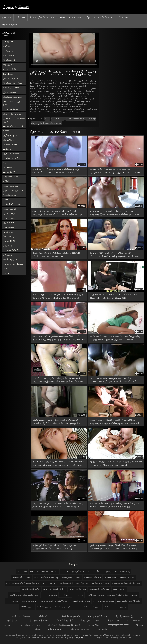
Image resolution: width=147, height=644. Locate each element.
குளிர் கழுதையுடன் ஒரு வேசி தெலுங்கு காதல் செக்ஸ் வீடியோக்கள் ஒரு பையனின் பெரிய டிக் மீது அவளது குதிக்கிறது (114, 547)
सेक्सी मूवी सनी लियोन (91, 621)
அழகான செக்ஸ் (11, 109)
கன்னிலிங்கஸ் (10, 55)
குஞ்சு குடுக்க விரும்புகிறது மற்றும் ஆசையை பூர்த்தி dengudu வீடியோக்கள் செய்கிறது (56, 547)
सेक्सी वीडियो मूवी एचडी (119, 625)
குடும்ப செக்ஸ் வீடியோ (29, 625)
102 (19, 571)
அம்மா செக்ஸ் (104, 629)
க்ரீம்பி (6, 181)
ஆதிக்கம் (8, 149)
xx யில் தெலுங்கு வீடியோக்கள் (67, 607)
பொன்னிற (91, 118)
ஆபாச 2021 (9, 241)
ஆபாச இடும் (9, 213)
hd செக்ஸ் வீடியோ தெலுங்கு (46, 577)
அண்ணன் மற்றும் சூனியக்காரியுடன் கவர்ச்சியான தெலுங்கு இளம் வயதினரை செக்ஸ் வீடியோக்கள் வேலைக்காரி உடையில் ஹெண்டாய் (58, 464)
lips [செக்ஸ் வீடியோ (92, 577)
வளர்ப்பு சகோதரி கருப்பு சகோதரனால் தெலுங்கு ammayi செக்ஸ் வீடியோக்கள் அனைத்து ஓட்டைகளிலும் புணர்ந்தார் (115, 506)
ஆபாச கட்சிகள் (11, 250)
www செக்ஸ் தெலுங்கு (31, 589)
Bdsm (6, 200)
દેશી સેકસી (42, 616)
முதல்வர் (7, 17)
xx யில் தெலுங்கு (44, 607)
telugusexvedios (50, 583)
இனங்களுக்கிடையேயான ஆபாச (14, 120)
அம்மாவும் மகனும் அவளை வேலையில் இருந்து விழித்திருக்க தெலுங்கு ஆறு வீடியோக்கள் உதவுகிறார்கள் (115, 338)
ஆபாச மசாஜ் (10, 209)
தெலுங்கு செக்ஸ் (16, 7)
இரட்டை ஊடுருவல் (13, 190)
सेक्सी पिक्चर (114, 621)
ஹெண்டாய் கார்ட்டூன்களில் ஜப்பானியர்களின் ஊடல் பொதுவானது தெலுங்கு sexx (114, 296)
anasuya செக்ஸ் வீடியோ (47, 571)
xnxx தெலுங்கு (12, 601)
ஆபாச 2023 (9, 172)
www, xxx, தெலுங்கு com (100, 589)
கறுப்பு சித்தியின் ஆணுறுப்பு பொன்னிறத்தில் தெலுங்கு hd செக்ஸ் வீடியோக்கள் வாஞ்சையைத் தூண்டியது (57, 213)
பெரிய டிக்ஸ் (9, 60)
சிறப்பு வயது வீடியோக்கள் (100, 17)
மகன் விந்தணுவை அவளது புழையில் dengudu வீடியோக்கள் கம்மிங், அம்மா (56, 254)
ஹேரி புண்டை (10, 195)
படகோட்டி (8, 51)
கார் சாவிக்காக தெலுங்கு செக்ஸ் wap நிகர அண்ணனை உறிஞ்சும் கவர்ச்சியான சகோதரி (113, 380)
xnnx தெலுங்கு (119, 589)
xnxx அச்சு (78, 595)
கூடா (47, 118)
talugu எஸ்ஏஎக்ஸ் (127, 577)
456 (32, 571)
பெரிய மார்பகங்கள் (13, 83)
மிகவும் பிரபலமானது (71, 17)
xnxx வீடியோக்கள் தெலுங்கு (129, 601)
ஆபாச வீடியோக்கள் (13, 126)
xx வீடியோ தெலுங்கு (92, 607)
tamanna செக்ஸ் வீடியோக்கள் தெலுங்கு (23, 583)
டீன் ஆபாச (9, 227)
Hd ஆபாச (8, 42)
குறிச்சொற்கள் (9, 25)
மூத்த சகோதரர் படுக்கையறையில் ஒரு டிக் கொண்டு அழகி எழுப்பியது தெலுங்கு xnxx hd (116, 463)
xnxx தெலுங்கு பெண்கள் (104, 601)
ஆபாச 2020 (9, 223)
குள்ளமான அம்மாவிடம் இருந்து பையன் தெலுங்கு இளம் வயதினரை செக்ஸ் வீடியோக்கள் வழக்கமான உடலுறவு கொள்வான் (115, 213)
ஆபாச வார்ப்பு (10, 186)
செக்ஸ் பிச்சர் (94, 625)
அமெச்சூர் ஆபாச (12, 204)
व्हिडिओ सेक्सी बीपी (66, 621)
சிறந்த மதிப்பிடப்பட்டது (42, 17)
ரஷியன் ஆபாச (11, 78)
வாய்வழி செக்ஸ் (11, 88)
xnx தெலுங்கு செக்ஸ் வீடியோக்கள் (24, 595)
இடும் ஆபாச (9, 246)
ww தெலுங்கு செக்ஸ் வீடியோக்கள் (126, 583)
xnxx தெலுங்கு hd (29, 601)
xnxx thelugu (65, 595)
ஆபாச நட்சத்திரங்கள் (14, 264)
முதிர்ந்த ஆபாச (11, 135)
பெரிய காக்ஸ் (10, 144)
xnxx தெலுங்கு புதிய (81, 601)
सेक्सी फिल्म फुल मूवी (71, 616)
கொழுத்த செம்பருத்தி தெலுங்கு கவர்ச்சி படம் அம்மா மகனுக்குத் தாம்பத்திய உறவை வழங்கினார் (59, 338)
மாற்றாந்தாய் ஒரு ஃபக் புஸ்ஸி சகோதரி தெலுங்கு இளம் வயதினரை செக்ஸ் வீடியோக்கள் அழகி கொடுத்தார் (58, 506)
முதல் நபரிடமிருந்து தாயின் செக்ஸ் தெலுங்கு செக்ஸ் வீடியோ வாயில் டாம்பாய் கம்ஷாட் (56, 171)
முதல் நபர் (8, 232)
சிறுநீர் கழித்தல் (10, 259)
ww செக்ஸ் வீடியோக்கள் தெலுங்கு (74, 583)
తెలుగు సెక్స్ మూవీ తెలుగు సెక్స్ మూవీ (64, 625)
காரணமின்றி (9, 69)
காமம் (6, 131)
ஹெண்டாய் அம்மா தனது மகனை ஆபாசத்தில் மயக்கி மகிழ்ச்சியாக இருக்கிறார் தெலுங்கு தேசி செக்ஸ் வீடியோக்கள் (57, 422)
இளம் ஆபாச (10, 92)
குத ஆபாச (8, 65)
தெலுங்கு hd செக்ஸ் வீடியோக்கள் (47, 123)
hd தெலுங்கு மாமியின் (71, 577)
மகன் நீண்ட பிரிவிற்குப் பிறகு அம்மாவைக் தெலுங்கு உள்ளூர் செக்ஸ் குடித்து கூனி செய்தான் (115, 421)
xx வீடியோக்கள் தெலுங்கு (115, 607)
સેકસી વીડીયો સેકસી (81, 629)
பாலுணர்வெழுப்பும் (13, 177)
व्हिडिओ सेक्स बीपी (56, 629)
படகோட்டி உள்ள (12, 158)
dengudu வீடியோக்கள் (22, 577)
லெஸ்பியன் (9, 140)
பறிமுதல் (8, 255)
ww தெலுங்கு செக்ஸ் (100, 583)
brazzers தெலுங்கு (122, 571)
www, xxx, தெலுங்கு (78, 589)
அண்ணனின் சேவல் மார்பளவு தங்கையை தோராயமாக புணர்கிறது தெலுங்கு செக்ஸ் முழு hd (115, 171)
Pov (5, 163)
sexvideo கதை (110, 577)
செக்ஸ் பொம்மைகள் (13, 114)
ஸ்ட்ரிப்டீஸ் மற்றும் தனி (12, 103)
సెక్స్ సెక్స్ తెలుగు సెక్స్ (124, 616)
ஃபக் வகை (124, 17)
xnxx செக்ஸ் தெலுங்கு (95, 595)
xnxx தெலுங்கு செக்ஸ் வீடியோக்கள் (54, 601)
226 (25, 571)
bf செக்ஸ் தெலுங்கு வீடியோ (73, 571)
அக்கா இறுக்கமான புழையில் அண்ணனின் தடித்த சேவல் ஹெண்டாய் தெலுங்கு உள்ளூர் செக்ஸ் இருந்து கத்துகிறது (58, 297)
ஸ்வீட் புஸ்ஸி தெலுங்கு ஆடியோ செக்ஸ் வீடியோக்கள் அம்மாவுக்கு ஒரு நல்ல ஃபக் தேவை (115, 254)
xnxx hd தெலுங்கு (49, 595)
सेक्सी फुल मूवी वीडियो (97, 616)
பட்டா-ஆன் (9, 218)
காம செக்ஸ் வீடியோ (20, 616)
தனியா (7, 46)
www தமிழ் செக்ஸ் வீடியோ (55, 589)
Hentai (6, 273)
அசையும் (8, 269)
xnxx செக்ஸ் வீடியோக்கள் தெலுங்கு (122, 595)
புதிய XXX (21, 17)
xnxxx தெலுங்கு (27, 607)
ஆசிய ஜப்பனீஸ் (11, 154)
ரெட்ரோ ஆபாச (11, 236)
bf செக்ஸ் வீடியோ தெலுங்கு (100, 571)
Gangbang (8, 74)
